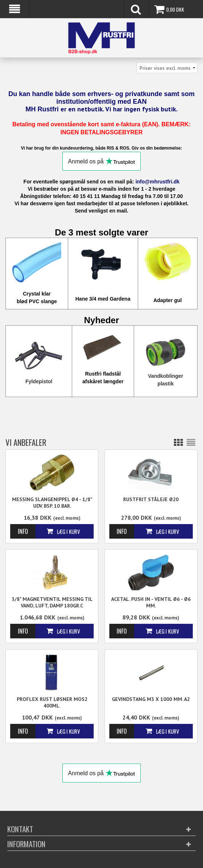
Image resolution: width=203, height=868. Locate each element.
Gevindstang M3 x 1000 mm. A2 (151, 699)
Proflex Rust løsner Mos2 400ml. (52, 702)
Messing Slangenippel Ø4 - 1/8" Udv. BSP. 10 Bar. (52, 503)
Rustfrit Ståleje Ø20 (151, 499)
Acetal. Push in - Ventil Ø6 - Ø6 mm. (151, 602)
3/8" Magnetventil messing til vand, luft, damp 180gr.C (52, 602)
